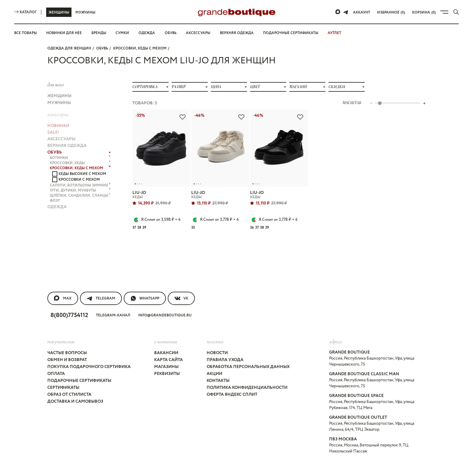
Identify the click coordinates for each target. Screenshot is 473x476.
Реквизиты (167, 357)
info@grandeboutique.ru (168, 306)
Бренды (101, 33)
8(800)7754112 (71, 305)
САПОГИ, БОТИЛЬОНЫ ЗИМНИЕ (80, 170)
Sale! (54, 124)
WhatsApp (145, 289)
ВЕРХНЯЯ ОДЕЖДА (68, 135)
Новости (217, 341)
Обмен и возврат (68, 347)
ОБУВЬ (102, 48)
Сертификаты (64, 368)
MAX (63, 289)
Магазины (166, 352)
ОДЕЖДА (57, 187)
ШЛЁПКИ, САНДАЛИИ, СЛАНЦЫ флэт (80, 180)
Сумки (125, 33)
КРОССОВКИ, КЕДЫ (80, 149)
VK (182, 289)
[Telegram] (347, 12)
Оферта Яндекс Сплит (232, 374)
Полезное (215, 331)
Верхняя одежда (241, 33)
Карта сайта (168, 347)
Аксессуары (201, 33)
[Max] (339, 12)
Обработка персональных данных (249, 352)
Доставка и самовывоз (76, 379)
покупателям (61, 331)
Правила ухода (225, 347)
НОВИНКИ (58, 119)
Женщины (59, 12)
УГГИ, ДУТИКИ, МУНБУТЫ (80, 174)
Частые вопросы (68, 341)
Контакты (218, 363)
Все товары (26, 33)
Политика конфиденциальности (246, 368)
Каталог (25, 12)
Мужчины (85, 12)
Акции (214, 357)
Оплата (56, 357)
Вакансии (165, 341)
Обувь (173, 33)
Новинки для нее (66, 33)
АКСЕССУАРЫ (62, 129)
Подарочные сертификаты (296, 33)
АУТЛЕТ (340, 33)
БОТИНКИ (80, 145)
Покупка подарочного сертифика (89, 352)
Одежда (149, 33)
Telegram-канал (116, 306)
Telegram (101, 289)
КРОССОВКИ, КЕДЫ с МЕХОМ (140, 48)
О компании (165, 331)
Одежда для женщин (69, 48)
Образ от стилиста (70, 374)
